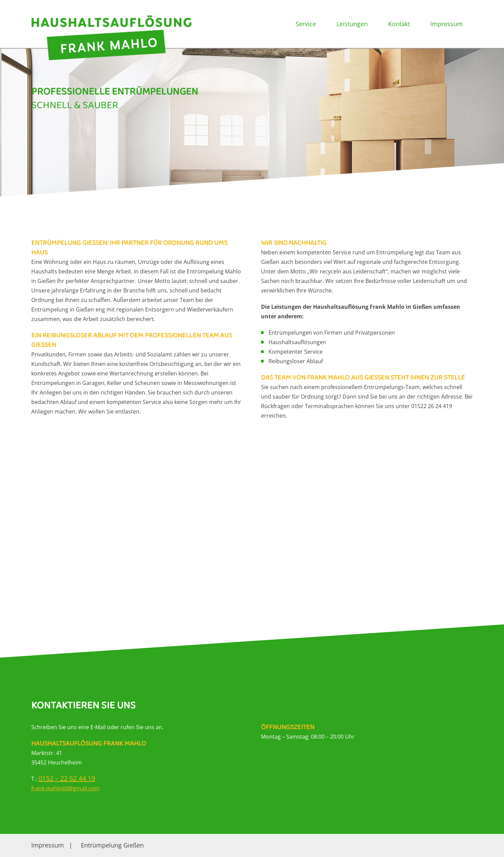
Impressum (447, 24)
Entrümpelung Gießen (112, 845)
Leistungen (352, 24)
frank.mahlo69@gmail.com (65, 788)
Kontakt (399, 24)
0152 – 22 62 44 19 (67, 778)
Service (306, 24)
